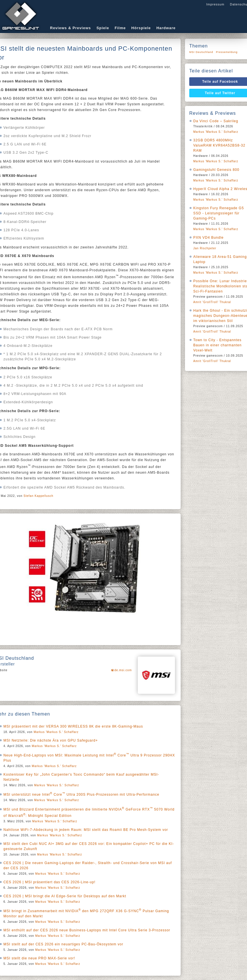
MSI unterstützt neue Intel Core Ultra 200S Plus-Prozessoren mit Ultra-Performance (81, 795)
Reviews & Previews (70, 28)
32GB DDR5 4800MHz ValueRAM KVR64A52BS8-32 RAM (219, 145)
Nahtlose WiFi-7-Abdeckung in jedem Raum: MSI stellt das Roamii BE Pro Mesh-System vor (86, 830)
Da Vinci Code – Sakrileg (216, 121)
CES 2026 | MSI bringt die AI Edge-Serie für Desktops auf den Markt (65, 896)
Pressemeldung (227, 52)
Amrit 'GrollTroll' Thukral (212, 302)
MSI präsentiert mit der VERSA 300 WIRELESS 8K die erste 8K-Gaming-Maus (73, 726)
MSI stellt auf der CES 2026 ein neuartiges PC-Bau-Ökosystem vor (63, 944)
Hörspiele (141, 28)
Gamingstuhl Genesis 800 (216, 170)
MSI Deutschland (201, 52)
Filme (120, 28)
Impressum (215, 4)
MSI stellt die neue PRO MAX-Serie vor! (39, 958)
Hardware (166, 28)
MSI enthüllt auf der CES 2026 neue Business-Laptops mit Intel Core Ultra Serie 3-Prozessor (87, 930)
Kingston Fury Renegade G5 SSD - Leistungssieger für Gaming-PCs (219, 213)
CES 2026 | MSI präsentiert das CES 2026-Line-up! (49, 882)
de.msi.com (123, 670)
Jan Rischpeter (205, 248)
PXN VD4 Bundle (208, 238)
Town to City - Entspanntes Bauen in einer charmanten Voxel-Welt (217, 345)
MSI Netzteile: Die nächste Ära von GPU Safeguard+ (51, 740)
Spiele (103, 28)
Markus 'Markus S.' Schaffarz (56, 732)
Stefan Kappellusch (38, 496)
